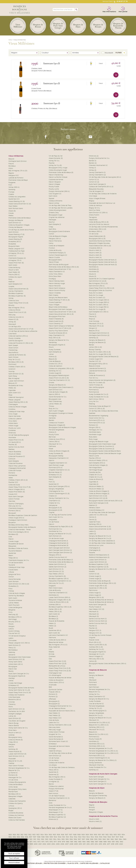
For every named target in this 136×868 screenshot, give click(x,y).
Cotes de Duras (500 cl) (57, 640)
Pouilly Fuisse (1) (95, 607)
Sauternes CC (54, 484)
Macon (11, 539)
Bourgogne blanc (55, 260)
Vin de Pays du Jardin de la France (21, 230)
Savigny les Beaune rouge (99, 442)
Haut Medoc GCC (55, 718)
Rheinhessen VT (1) (56, 810)
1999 (31, 844)
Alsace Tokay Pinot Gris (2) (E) (60, 671)
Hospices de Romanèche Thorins (103, 816)
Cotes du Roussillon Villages (19, 225)
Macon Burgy (14, 723)
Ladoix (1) (92, 531)
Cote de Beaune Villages (58, 236)
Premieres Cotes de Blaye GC (100, 406)
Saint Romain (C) (55, 536)
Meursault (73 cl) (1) (96, 324)
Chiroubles (12, 641)
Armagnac (53, 416)
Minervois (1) (53, 819)
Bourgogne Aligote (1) (57, 345)
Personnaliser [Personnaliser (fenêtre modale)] (14, 863)
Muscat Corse (94, 640)
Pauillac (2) (93, 628)
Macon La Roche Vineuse (58, 177)
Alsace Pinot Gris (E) (16, 440)
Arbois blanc (13, 423)
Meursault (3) (94, 616)
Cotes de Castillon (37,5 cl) (18, 336)
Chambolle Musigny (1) (57, 253)
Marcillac (12, 501)
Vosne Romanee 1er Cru (58, 397)
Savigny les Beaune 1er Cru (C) (60, 534)
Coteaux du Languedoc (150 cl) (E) (61, 369)
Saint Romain (14, 582)
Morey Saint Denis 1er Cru (18, 728)
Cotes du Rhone (14, 310)
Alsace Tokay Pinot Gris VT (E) (20, 487)
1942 (71, 837)
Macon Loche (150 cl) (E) (98, 645)
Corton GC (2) (94, 182)
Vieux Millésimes (20, 40)
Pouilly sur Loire (15, 428)
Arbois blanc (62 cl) (16, 664)
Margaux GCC (14, 176)
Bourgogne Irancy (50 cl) (98, 364)
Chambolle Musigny (16, 508)
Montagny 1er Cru (96, 430)
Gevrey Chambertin (16, 291)
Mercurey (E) (13, 615)
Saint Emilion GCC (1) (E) (98, 496)
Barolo (51, 784)
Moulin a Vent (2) (95, 253)
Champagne (13, 405)
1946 (105, 837)
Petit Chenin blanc (56, 588)
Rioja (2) (92, 319)
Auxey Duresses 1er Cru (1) (99, 394)
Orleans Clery (54, 213)
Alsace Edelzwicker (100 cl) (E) (100, 246)
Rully (10, 279)
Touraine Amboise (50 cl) (58, 333)
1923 (34, 835)
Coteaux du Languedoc (17, 197)
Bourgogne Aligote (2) (17, 676)
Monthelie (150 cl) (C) (97, 744)
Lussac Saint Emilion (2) (98, 562)
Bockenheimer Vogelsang (99, 416)
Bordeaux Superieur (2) (57, 817)
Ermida (51, 654)
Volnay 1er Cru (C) (95, 708)
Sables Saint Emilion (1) (57, 564)
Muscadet (12, 759)
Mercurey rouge (55, 730)
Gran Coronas (94, 321)
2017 (108, 844)
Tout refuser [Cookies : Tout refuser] (14, 858)
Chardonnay (13, 350)
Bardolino (52, 801)
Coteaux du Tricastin (56, 423)
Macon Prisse (54, 262)
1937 (31, 837)
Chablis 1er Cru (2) (96, 477)
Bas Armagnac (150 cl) (57, 777)
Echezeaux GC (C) (55, 475)
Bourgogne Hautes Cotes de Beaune (22, 527)
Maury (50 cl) (54, 770)
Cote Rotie (12, 334)
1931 (99, 835)
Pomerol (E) (13, 775)
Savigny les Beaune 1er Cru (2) (100, 539)
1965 (125, 839)
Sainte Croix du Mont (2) (98, 621)
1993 (121, 842)
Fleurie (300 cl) (14, 275)
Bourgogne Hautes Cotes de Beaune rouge (105, 454)
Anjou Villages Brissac (97, 199)
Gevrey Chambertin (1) (97, 173)
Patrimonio (93, 590)
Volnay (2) (93, 170)
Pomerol (12, 473)
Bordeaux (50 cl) (15, 794)
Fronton (52, 248)
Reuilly (11, 671)
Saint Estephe (14, 461)
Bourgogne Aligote (16, 237)
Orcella (51, 383)
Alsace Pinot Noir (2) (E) (58, 664)
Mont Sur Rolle (94, 210)
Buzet (51, 628)
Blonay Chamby (95, 350)
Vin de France (54, 522)
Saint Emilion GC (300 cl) (98, 213)
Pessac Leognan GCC (16, 249)
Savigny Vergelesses (56, 489)
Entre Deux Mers (55, 276)
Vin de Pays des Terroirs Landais (61, 208)
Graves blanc (13, 570)
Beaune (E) (53, 359)
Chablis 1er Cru (54, 503)
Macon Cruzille (54, 258)
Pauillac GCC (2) (95, 361)
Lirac (10, 537)
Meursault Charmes (96, 765)
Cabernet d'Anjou (55, 751)
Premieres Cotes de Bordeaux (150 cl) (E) (64, 267)
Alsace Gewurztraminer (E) (18, 289)
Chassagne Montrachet (17, 468)
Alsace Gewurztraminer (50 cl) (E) (61, 314)
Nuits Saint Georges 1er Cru (19, 674)
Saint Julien (13, 265)
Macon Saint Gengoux (57, 288)
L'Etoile (11, 572)
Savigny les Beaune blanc (58, 298)
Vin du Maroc (54, 760)
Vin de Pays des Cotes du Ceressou (62, 768)
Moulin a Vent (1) (95, 250)
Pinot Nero (13, 730)
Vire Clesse (93, 196)
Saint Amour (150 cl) (96, 399)
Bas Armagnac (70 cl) (17, 308)
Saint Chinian (13, 357)
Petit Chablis (53, 295)
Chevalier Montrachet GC (98, 165)
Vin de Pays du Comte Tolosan (100, 635)
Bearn (11, 556)
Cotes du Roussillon (56, 680)
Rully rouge (93, 439)
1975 (47, 842)
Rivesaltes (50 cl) (15, 242)
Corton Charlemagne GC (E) (59, 494)
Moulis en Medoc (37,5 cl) (98, 461)
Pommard (12, 364)
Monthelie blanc (95, 432)
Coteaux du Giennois (16, 815)
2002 (44, 844)
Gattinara (52, 446)
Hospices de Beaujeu (98, 802)
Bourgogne (13, 667)
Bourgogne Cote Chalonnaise (19, 657)
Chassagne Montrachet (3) (59, 546)
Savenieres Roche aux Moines (100, 241)
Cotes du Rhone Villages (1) (99, 491)
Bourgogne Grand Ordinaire (59, 232)
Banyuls (92, 373)
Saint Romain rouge (56, 465)
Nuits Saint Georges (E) (98, 605)
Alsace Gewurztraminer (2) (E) (100, 529)
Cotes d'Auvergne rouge (58, 170)
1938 (39, 837)
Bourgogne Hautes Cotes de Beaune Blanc (105, 451)
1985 (88, 842)
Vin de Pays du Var (56, 156)
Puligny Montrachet (56, 789)
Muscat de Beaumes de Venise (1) (101, 600)
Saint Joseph (13, 346)
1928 (75, 835)
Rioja (10, 395)
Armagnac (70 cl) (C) (16, 253)
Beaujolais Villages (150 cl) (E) (60, 600)
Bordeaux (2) (53, 619)
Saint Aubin (13, 598)
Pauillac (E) (13, 445)
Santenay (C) (94, 770)
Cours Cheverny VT (56, 324)
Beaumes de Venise (56, 642)
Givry (10, 612)
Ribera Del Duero (15, 818)
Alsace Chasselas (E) (56, 319)
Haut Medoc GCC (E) (97, 609)
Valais (11, 478)
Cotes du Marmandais (17, 820)
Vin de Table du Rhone (57, 709)
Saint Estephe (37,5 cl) (97, 463)
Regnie (11, 173)
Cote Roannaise (14, 697)
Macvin (51, 524)
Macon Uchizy (54, 203)
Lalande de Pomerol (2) (98, 371)
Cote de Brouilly (55, 590)
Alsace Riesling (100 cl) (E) (18, 402)
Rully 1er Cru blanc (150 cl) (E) (100, 352)
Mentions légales (34, 863)
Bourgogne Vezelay (56, 456)
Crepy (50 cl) (13, 742)
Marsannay (53, 343)
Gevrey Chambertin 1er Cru (59, 498)
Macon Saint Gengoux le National (61, 326)
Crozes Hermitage (15, 683)
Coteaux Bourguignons (17, 782)
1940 (55, 837)
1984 (84, 842)
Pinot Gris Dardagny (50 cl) (19, 532)
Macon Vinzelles (55, 293)
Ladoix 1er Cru (54, 723)
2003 (49, 844)
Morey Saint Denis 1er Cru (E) (19, 690)
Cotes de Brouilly (55, 250)
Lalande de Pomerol (16, 178)
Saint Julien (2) (54, 614)
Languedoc (53, 520)
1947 (113, 837)
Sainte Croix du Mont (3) (98, 624)
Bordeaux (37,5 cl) (15, 617)
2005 (58, 844)
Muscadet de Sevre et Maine (59, 746)
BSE (50, 687)
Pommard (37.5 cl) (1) (97, 420)
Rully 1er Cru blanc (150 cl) (99, 305)
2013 (92, 844)
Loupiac (11, 287)
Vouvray (12, 371)
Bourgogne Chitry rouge (58, 168)
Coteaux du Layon (15, 277)
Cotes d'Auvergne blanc (58, 210)
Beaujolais (12, 546)
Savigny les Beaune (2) (97, 343)
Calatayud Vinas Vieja (16, 412)
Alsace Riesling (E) (15, 239)
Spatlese (92, 413)
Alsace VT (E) (54, 791)
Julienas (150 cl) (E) (96, 647)
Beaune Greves (95, 366)
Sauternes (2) (54, 775)
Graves (11, 213)
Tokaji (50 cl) (13, 558)
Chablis (11, 194)
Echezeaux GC (14, 685)
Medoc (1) (52, 624)
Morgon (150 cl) (95, 428)
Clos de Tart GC (14, 633)
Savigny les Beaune (16, 220)
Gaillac (11, 681)
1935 (14, 837)
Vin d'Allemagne (55, 675)
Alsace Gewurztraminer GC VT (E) (21, 329)
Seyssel (51, 199)
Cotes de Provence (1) (97, 376)
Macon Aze (13, 669)
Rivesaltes (12, 244)
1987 (97, 842)
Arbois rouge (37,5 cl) (16, 518)
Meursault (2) (94, 614)
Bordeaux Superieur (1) (57, 815)
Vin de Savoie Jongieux (17, 636)
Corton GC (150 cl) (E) (97, 409)
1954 (55, 839)
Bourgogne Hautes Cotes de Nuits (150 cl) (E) (106, 501)
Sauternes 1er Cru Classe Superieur (102, 279)
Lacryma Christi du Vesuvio (99, 224)
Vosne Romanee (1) (56, 737)
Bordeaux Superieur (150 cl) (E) (60, 607)
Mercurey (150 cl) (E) (96, 659)
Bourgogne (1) (54, 701)
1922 (26, 835)
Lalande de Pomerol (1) (97, 369)
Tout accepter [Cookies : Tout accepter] (14, 854)
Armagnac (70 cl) (15, 261)
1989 (105, 842)
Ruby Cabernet (54, 647)
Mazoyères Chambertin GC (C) (60, 581)
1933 (115, 835)
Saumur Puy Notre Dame (58, 331)
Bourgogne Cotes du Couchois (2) (102, 449)
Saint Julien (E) (54, 633)
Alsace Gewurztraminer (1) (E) (100, 527)
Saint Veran (53, 196)
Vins (10, 40)
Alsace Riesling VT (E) (16, 235)
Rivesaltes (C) (13, 586)
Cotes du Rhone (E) (16, 740)
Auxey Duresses (55, 350)
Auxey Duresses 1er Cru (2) (99, 397)
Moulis (11, 624)
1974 (43, 842)
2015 (100, 844)
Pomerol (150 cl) (15, 511)
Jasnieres (52, 418)
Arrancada (53, 685)
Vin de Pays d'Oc (15, 327)
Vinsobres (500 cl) (96, 248)
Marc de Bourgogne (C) (98, 711)
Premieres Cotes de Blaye (18, 180)
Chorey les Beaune (15, 227)
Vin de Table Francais (57, 796)
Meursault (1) (94, 612)
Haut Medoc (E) (14, 272)
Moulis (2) (93, 276)
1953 (47, 839)
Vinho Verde (13, 787)
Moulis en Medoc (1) (96, 487)
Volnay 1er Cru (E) (55, 165)
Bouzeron (12, 523)
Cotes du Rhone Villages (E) (59, 451)
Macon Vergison (55, 182)
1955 (63, 839)
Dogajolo (52, 586)
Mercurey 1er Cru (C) (56, 583)
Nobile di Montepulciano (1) (99, 555)
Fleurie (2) (93, 317)
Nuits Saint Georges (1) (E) (99, 503)
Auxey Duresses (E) (56, 454)
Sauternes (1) (53, 772)
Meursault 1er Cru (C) (97, 730)
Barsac (91, 345)
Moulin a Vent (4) (95, 258)
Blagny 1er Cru (94, 208)
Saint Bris (52, 229)
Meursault (12, 324)
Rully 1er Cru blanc (96, 293)
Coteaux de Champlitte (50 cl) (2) (101, 187)
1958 (87, 839)
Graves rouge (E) (55, 373)
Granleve (52, 657)
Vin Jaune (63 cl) (15, 442)
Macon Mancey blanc (57, 281)
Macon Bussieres (15, 452)
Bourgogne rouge (56, 215)
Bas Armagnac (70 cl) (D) (18, 171)
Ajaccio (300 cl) (54, 394)
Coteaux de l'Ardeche (57, 763)
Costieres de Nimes (56, 180)
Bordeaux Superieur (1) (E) (99, 564)
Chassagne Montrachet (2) (59, 543)
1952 (39, 839)
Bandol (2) (93, 163)
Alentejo (12, 678)
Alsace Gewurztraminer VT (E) (60, 269)
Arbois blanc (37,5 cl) (56, 683)
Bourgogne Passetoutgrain (59, 376)
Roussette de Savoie (16, 544)
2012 (88, 844)
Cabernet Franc (95, 522)
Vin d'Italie (53, 765)
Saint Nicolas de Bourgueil (59, 265)
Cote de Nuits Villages (17, 593)
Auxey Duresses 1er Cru (57, 805)
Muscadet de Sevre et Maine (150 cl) (62, 711)
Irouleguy (52, 279)
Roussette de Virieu (16, 386)
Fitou (10, 589)
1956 (71, 839)
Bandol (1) (93, 161)
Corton (51, 234)
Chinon (11, 577)
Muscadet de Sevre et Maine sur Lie (102, 203)
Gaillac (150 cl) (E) (55, 609)
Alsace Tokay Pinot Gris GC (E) (20, 693)
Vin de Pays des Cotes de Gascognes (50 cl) (105, 177)
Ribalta (51, 652)
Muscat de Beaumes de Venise (60, 678)
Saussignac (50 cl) (15, 808)
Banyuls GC (13, 383)
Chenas (11, 591)
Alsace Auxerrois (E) (56, 321)
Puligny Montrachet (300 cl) (59, 191)
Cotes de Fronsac (15, 471)
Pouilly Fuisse (54, 187)
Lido (50, 649)
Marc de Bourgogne (96, 387)
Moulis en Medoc (15, 454)
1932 (107, 835)
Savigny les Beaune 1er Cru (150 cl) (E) (103, 569)
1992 (117, 842)
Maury (51, 479)
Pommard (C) (94, 737)
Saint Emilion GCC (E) (17, 659)
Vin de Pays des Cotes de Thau (60, 206)
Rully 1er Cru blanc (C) (97, 298)
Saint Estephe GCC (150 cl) (99, 312)
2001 (40, 844)
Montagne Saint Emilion (18, 161)
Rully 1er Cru (53, 409)
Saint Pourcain (14, 605)
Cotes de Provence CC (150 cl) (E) (21, 343)
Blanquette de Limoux (57, 666)
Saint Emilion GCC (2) (17, 709)
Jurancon (12, 369)
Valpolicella (93, 220)
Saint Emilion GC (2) (56, 572)
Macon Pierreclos (55, 241)
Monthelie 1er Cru (55, 531)
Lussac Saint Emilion (16, 381)
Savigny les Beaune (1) (97, 340)
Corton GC (12, 256)
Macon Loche (94, 456)
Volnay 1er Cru (54, 161)
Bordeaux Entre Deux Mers (18, 525)
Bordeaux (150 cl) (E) (16, 362)
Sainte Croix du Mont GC (58, 557)
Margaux (12, 744)
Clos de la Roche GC (96, 704)
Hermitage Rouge (96, 470)
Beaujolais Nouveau (96, 189)
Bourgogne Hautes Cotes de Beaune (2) (104, 357)
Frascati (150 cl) (55, 692)
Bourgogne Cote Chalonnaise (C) (61, 387)
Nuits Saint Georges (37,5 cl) (59, 487)
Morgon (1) (93, 328)
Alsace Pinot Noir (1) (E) (57, 661)
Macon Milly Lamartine (17, 466)
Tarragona (93, 217)
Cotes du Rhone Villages (18, 407)
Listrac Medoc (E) (55, 404)
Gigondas (12, 390)
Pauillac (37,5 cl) (95, 458)
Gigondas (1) (93, 482)
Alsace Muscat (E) (15, 752)
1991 (113, 842)
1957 (79, 839)
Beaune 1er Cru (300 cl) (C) (99, 725)
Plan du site (73, 863)
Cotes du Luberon (15, 419)
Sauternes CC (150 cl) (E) (98, 588)
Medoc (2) (52, 626)
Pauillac (52, 163)
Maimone (52, 638)
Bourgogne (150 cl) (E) (97, 239)
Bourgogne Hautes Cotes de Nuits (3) (103, 265)
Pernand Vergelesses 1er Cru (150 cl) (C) (103, 751)
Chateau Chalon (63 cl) (17, 367)
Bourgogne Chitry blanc (18, 789)
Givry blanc (13, 421)
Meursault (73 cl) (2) (96, 326)
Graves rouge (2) (95, 579)
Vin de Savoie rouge (56, 539)
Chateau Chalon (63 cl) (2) (18, 480)
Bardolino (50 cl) (15, 700)
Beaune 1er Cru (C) (96, 716)
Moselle (92, 572)
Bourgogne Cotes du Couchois (100, 291)
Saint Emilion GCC (56, 390)
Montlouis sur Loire (96, 546)
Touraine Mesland (15, 551)
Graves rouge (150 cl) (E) (98, 586)
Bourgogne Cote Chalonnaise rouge (102, 444)
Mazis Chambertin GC (57, 272)
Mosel (51, 449)
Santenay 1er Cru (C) (96, 649)
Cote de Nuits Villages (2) (98, 465)
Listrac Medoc (14, 603)
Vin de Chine (13, 780)
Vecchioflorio (13, 353)
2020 (121, 844)
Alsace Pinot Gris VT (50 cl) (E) (60, 328)
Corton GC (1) (94, 180)
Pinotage (52, 749)
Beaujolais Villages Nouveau (99, 243)
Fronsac (11, 192)
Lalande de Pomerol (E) (17, 355)
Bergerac (12, 610)
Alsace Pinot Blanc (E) (17, 492)
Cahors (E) (93, 661)
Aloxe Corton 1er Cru (97, 418)
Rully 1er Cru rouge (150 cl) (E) (100, 354)
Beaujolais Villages (15, 796)
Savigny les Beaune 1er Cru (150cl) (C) (103, 760)
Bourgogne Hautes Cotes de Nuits (21, 688)
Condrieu (12, 409)
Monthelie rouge (95, 435)
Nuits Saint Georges (16, 497)
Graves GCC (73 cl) (56, 364)
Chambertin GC (55, 501)
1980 (68, 842)
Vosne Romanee (15, 579)
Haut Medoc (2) (54, 716)
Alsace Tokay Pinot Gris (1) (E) (60, 668)
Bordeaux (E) (13, 534)
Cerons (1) (93, 517)
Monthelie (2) (94, 269)
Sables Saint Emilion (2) (58, 567)
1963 (116, 839)
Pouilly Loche (54, 189)
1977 (55, 842)
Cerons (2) (93, 520)
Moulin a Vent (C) (15, 733)
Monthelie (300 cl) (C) (97, 746)
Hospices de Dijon (97, 788)
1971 (31, 842)
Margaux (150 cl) (55, 239)
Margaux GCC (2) (95, 633)
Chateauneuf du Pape (16, 251)
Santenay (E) (13, 749)
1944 (88, 837)
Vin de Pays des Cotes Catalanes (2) (102, 543)
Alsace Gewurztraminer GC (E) (20, 204)
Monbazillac (13, 475)
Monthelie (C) (54, 595)
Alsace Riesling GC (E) (17, 202)
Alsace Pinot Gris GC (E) (17, 312)
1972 (35, 842)
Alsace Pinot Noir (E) (16, 263)
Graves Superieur (55, 302)
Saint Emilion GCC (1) (16, 756)
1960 (104, 839)
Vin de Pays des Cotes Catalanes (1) (102, 541)
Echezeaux (53, 744)
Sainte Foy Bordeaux (16, 596)
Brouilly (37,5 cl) (14, 622)
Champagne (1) (95, 548)
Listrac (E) (12, 716)
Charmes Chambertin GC (58, 593)
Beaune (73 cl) (94, 331)
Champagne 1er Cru (56, 491)
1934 (123, 835)
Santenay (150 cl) (95, 524)
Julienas (11, 735)
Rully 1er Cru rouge (96, 295)
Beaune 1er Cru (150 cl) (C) (99, 734)
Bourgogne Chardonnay (98, 796)
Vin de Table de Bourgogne (19, 435)
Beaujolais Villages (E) (57, 425)
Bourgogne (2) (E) (55, 510)
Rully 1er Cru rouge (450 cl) (99, 300)
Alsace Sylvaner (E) (56, 158)
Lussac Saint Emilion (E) (17, 754)
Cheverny (12, 704)
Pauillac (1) (93, 626)
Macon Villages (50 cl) (17, 489)
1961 (108, 839)
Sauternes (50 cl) (51, 63)
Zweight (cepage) (15, 714)
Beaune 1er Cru (14, 770)
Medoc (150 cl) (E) (55, 612)
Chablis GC (53, 496)
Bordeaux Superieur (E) (17, 296)
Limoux (11, 806)
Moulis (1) (92, 274)
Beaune (11, 159)
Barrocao (52, 437)
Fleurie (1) (92, 314)
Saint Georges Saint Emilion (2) (60, 553)
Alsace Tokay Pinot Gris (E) (18, 303)
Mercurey (12, 315)
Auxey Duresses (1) (56, 779)
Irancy (51, 243)
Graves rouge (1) (95, 576)
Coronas (12, 702)
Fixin (10, 185)
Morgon (11, 626)
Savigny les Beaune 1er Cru (59, 340)
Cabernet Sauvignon (16, 397)
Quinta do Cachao (55, 690)
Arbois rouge (13, 426)
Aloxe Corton (13, 348)
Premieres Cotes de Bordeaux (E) (61, 173)
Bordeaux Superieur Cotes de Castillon (23, 515)
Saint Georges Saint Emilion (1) (60, 550)
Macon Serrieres (15, 416)
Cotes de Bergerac (15, 608)
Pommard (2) (94, 392)
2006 (62, 844)
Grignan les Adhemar (57, 217)
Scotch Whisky (14, 631)
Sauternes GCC (14, 199)
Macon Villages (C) (96, 657)
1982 (76, 842)
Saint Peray (13, 376)
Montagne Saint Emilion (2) (99, 335)
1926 (58, 835)
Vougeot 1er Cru (55, 734)
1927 (67, 835)
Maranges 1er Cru (15, 778)
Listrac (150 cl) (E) (95, 347)
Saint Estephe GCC (15, 284)
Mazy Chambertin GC (57, 335)
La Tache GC (13, 773)
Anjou (11, 168)
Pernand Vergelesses (56, 430)
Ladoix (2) (92, 534)
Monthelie (12, 438)
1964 (120, 839)
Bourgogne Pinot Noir (57, 317)
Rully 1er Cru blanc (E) (97, 383)
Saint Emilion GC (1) (56, 569)
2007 (67, 844)
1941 (64, 837)
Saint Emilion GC (15, 223)
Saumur (52, 222)
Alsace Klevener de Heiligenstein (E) (102, 380)
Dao (50, 659)
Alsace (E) (12, 211)
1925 (50, 835)
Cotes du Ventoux (95, 206)
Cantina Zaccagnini (16, 341)
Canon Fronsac (14, 499)
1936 (22, 837)
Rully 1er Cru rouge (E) (97, 309)
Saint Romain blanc (16, 209)
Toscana (92, 553)
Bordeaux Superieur (16, 294)
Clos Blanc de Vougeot (17, 721)
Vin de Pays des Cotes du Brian (60, 753)
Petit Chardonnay (55, 402)
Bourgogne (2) (54, 704)
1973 (39, 842)
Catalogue (105, 863)
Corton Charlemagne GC (58, 255)
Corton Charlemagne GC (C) (99, 758)
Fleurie (11, 164)
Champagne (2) (95, 550)
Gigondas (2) (94, 484)
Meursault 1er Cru (55, 444)
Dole (51, 803)
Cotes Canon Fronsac (57, 732)
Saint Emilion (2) (55, 756)
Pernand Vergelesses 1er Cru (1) (60, 808)
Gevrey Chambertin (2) (97, 175)
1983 (80, 842)
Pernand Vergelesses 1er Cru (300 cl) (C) (104, 753)
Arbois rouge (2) (95, 595)
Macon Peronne (55, 286)
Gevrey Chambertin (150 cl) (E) (60, 725)
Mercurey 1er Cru (15, 506)
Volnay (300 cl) (14, 187)
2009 (76, 844)
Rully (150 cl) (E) (55, 338)
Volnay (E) (12, 322)
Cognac (52, 513)
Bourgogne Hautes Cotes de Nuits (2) (103, 262)
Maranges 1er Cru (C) (97, 654)
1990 (109, 842)
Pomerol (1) (53, 694)
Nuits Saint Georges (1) (97, 184)
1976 (51, 842)
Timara (51, 406)
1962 (112, 839)
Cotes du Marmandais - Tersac (20, 530)
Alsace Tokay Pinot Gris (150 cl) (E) (102, 288)
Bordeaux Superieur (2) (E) (99, 567)
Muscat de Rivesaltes (57, 621)
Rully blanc (93, 437)
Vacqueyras (53, 505)
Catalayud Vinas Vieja (16, 567)
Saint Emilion (13, 232)
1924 (42, 835)
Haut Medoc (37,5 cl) (56, 574)
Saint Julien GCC (15, 393)
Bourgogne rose (55, 399)
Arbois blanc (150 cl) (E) (98, 229)
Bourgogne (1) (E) (55, 508)
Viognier (92, 638)
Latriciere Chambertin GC (58, 635)
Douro (51, 347)
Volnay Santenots (95, 763)
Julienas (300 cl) (55, 605)
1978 (59, 842)
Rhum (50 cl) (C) (95, 642)
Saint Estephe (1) (55, 224)
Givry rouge (13, 414)
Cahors (11, 629)
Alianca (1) (52, 432)
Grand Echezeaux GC (97, 510)
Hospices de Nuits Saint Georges (103, 774)
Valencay (12, 652)
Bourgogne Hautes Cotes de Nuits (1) (103, 260)
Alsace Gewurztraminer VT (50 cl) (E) (62, 312)
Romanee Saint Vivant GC (58, 742)
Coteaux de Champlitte (17, 801)
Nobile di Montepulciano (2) (99, 557)
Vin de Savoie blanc (16, 563)
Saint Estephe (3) (55, 477)
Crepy (51, 227)
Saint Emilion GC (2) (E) (98, 281)
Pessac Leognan (15, 400)
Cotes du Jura (14, 301)
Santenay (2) (94, 338)
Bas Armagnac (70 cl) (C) (58, 645)
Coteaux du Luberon (56, 786)
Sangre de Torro (14, 574)
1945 (97, 837)
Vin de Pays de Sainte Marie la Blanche (23, 331)
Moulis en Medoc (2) (96, 489)
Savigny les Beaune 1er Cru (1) (100, 536)
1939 (47, 837)
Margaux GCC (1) (95, 631)
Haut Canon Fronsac (16, 766)
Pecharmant (13, 792)
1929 (83, 835)
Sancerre (12, 655)
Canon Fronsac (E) (96, 385)
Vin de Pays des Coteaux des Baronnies (103, 411)
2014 (96, 844)
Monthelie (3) (94, 272)
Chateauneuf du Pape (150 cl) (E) (61, 527)
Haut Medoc (13, 206)
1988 (101, 842)
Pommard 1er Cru (55, 529)
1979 (63, 842)
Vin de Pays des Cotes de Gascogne (102, 513)
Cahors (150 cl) (54, 442)
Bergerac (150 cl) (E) (96, 598)
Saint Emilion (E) (15, 718)
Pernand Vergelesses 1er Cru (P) (101, 749)
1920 (10, 835)
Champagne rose (55, 673)
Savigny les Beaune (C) (57, 385)
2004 (53, 844)
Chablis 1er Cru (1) (95, 475)
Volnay (11, 298)
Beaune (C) (93, 732)
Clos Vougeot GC (55, 194)
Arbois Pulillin (94, 215)
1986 (92, 842)
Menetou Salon (95, 508)
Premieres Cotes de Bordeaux (20, 218)
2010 (80, 844)
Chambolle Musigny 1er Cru (19, 560)
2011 (84, 844)
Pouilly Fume (54, 435)
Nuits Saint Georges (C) (98, 782)
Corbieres (12, 430)
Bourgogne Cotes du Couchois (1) (101, 446)
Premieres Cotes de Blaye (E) (100, 581)
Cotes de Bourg (14, 268)
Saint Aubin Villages (56, 411)
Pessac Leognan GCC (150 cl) (19, 643)
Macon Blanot (14, 726)
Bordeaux (12, 166)
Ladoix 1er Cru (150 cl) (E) (98, 515)
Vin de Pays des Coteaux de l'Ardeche (103, 194)
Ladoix (11, 638)
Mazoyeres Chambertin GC (59, 458)
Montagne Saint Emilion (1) (99, 333)
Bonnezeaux (13, 650)
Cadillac (11, 763)
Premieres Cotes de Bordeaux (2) (61, 562)
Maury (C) (12, 648)
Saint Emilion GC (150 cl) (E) (19, 584)
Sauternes (12, 553)
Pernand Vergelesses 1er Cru (19, 768)
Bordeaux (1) (53, 616)
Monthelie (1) (94, 267)
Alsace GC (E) (13, 320)
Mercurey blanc (55, 727)
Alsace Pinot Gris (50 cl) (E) (59, 378)
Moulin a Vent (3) (95, 255)
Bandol (51, 420)
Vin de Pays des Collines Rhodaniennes (103, 227)
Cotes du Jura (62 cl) (16, 317)
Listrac (51, 354)
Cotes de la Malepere (56, 246)
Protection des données (55, 863)
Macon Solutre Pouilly (57, 291)
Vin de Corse (94, 234)
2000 (36, 844)
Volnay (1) (92, 168)
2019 (117, 844)
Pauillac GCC (13, 482)
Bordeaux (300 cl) (95, 232)
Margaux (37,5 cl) (55, 555)
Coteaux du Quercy (16, 803)
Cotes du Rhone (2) (96, 479)
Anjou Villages (54, 305)
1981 (72, 842)
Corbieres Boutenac (16, 813)
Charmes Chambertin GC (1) (59, 798)
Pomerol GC (93, 425)
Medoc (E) (12, 388)
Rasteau (11, 449)
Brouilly (11, 305)
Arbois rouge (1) (95, 593)
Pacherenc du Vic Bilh (17, 711)
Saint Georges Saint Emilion (59, 548)
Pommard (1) (94, 390)
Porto (11, 707)
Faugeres (12, 183)
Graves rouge (13, 541)
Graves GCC (13, 494)
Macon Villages (54, 184)
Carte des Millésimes (89, 863)
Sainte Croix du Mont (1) (98, 619)
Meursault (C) (94, 720)
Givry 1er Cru (94, 402)
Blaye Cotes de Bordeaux (58, 307)
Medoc (11, 216)
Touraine (12, 565)
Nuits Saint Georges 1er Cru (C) (100, 784)
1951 (31, 839)
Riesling (92, 404)
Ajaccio (51, 461)
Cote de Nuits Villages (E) (58, 392)
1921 (18, 835)
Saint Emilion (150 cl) (97, 286)
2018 (113, 844)
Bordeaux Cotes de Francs (18, 548)
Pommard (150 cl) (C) (97, 756)
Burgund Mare (14, 246)
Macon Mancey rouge (57, 284)
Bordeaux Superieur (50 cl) (59, 579)
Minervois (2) (94, 156)
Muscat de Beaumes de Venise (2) (101, 602)
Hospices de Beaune (98, 670)
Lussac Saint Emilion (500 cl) (59, 598)
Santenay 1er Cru (55, 371)
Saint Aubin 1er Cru (56, 517)
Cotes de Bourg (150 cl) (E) (99, 222)
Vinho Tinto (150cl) (56, 274)
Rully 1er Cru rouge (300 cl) (99, 302)
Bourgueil (12, 513)
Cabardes (12, 799)
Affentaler (52, 699)
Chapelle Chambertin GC (58, 463)
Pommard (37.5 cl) (56, 468)
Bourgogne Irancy (15, 737)
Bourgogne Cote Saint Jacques (60, 309)
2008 (71, 844)
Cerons (11, 747)
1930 (91, 835)
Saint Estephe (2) (55, 352)
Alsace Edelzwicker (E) (97, 236)
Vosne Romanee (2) (56, 739)
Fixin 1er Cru (93, 378)
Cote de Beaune (55, 361)
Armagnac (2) (54, 782)
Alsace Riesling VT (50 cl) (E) (59, 300)
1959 (96, 839)
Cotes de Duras (14, 485)
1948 (121, 837)
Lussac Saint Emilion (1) (98, 560)
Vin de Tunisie (54, 758)
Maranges (52, 220)
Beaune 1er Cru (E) (15, 761)
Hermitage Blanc (95, 468)
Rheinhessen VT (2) (56, 812)
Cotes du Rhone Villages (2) (99, 494)
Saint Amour (53, 794)
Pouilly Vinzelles (15, 338)
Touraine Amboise (15, 600)
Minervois (12, 433)
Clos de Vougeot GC (96, 191)
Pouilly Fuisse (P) (95, 739)
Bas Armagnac (14, 379)
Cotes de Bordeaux (16, 785)
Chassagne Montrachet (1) (58, 541)
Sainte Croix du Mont (16, 447)
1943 (80, 837)
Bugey (11, 811)
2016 (104, 844)
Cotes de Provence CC (17, 456)
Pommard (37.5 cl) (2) (97, 423)
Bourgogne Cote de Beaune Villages (62, 428)
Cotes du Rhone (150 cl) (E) (59, 602)
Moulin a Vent (14, 270)
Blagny (92, 201)
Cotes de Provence (15, 463)
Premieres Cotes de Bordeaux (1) (61, 560)
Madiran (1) (93, 505)
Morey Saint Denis (15, 662)
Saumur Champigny (16, 504)
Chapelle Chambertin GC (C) (59, 470)
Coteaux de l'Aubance (16, 695)
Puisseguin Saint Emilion (18, 520)
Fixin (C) (52, 482)
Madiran (12, 282)
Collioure (12, 459)
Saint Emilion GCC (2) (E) (98, 498)
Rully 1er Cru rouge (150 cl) (99, 307)
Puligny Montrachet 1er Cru (99, 158)
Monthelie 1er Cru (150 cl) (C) (99, 723)
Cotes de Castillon (55, 366)
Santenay (12, 190)
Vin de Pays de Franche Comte (60, 515)
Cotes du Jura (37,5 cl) (57, 439)
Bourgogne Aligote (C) (97, 652)
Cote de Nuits (54, 720)
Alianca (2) (53, 357)
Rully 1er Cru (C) (14, 360)
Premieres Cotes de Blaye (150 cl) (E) (102, 583)
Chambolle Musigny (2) (17, 258)
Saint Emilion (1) (15, 645)
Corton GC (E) (94, 574)
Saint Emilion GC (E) (16, 374)
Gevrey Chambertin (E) (57, 576)
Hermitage (13, 619)
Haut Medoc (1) (54, 713)
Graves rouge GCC (96, 359)
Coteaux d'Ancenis (56, 201)
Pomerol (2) (53, 697)
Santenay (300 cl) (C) (97, 727)
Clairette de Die (95, 472)
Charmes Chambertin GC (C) (59, 380)
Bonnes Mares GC (55, 472)
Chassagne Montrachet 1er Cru (60, 706)
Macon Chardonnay (56, 175)
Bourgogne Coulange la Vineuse (61, 413)
